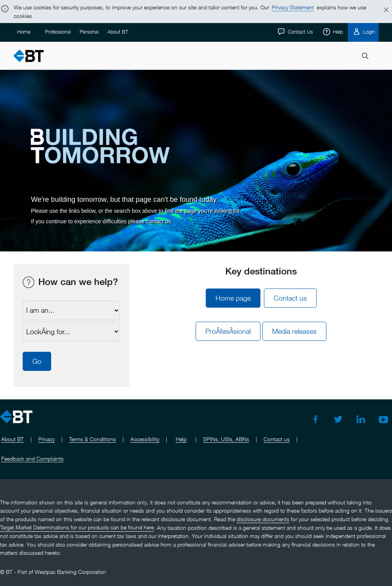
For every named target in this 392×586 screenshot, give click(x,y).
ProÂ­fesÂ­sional (228, 331)
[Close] (381, 10)
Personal (89, 32)
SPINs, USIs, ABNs (226, 439)
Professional (58, 32)
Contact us (290, 298)
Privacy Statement (293, 7)
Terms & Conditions (93, 439)
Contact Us (299, 32)
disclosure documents (263, 519)
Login (368, 32)
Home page (233, 298)
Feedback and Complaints (32, 459)
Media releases (294, 331)
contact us (158, 221)
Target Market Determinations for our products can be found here (77, 528)
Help (337, 32)
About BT (118, 32)
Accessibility (145, 439)
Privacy (46, 439)
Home (24, 32)
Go (37, 361)
